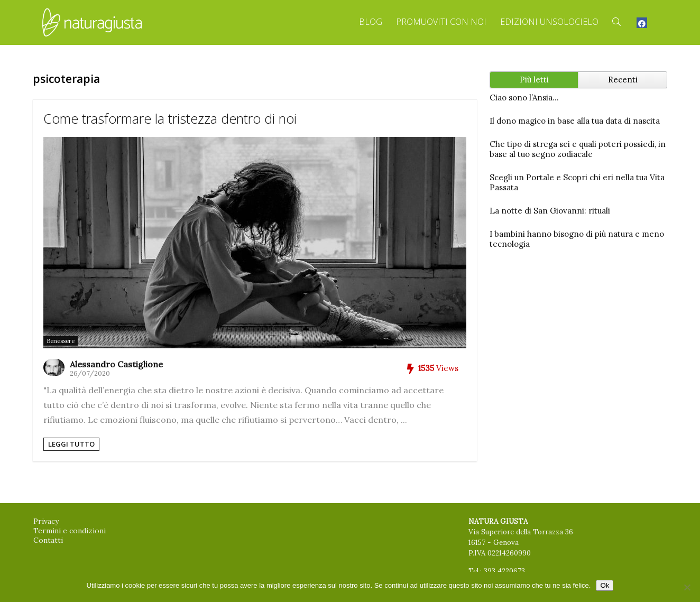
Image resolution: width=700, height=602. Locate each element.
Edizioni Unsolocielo (549, 22)
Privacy (46, 521)
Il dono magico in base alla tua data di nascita (575, 121)
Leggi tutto (71, 444)
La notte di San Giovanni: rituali (550, 211)
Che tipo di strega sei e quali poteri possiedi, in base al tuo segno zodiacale (578, 149)
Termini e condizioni (70, 531)
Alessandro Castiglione (116, 364)
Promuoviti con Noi (441, 22)
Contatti (48, 540)
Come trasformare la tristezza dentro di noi (170, 118)
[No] (687, 587)
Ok (605, 585)
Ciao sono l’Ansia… (524, 98)
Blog (371, 22)
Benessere (61, 341)
